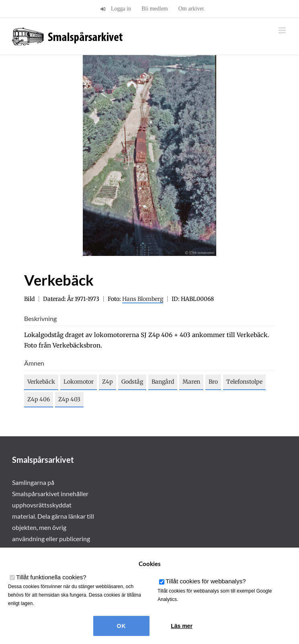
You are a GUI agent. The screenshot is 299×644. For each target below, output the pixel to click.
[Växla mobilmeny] (283, 30)
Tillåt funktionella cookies (51, 577)
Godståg (132, 382)
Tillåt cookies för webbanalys (206, 581)
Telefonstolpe (244, 382)
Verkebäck (41, 382)
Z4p (108, 382)
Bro (213, 382)
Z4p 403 (69, 399)
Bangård (163, 382)
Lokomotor (79, 382)
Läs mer (182, 626)
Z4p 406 (39, 399)
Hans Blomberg (143, 299)
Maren (191, 382)
